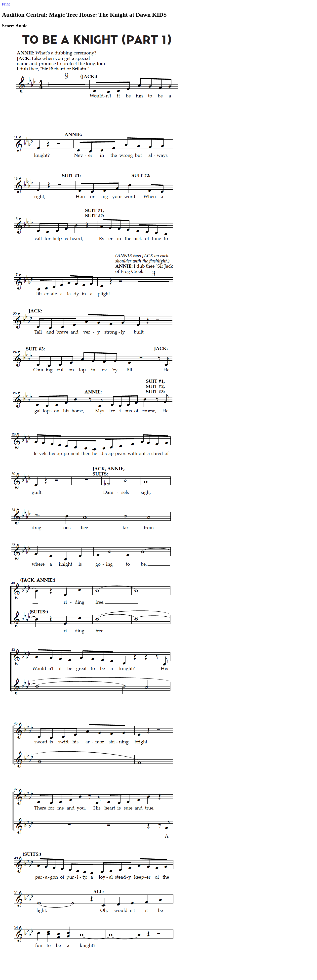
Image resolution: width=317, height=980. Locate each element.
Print (6, 4)
